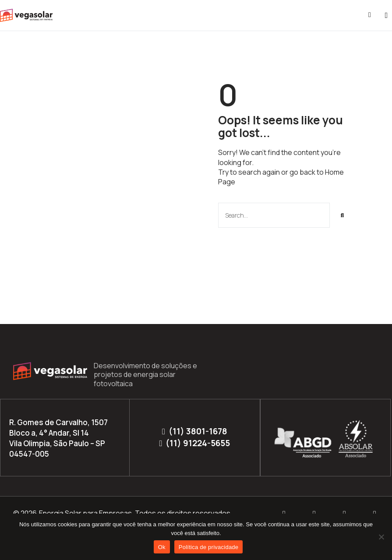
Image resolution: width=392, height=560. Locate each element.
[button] (386, 16)
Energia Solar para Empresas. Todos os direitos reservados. (136, 513)
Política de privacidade (209, 547)
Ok (162, 547)
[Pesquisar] (342, 215)
